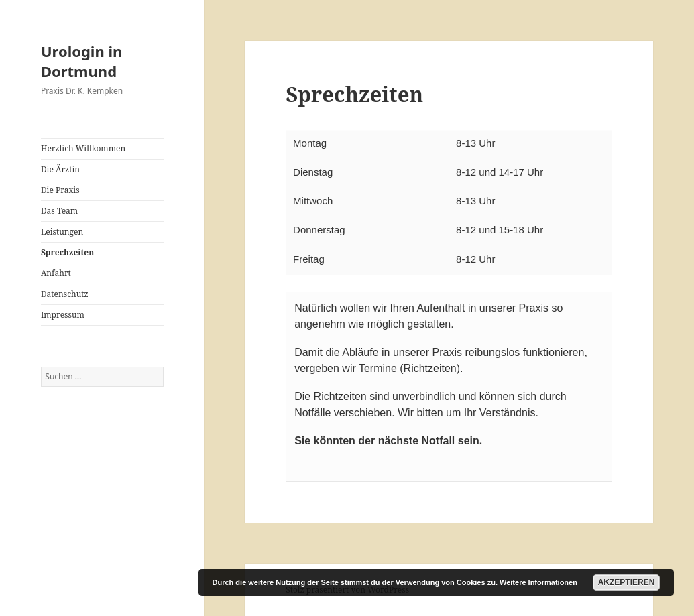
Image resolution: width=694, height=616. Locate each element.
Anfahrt (56, 273)
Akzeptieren (627, 582)
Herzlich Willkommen (83, 148)
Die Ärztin (60, 169)
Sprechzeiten (67, 252)
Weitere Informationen (538, 582)
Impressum (63, 315)
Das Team (59, 211)
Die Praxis (60, 190)
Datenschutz (65, 294)
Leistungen (62, 232)
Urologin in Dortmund (81, 61)
